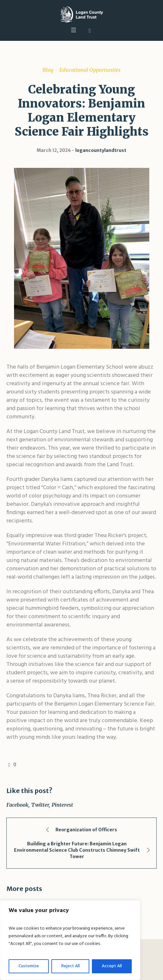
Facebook (17, 805)
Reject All (70, 966)
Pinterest (62, 805)
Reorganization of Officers (86, 830)
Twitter (40, 805)
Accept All (112, 966)
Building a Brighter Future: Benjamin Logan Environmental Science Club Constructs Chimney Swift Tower (77, 850)
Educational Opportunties (90, 70)
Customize (29, 966)
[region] (70, 940)
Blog (48, 70)
